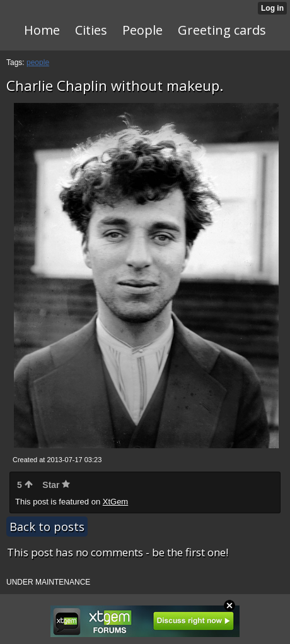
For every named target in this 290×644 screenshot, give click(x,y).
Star (56, 485)
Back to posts (47, 527)
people (38, 63)
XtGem (115, 502)
